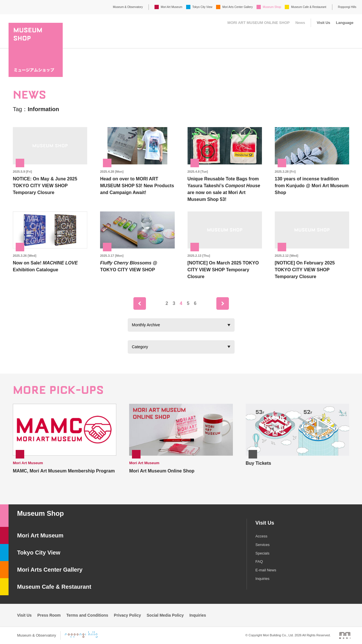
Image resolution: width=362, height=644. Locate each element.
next (223, 303)
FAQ (259, 562)
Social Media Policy (165, 615)
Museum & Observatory (128, 7)
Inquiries (262, 579)
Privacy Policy (128, 615)
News (300, 23)
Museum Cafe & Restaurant (309, 7)
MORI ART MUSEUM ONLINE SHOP (259, 23)
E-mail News (266, 570)
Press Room (49, 615)
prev (140, 303)
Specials (262, 553)
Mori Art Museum (172, 7)
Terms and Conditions (87, 615)
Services (263, 545)
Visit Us (323, 23)
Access (261, 536)
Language (345, 23)
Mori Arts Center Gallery (238, 7)
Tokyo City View (202, 7)
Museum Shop (272, 7)
